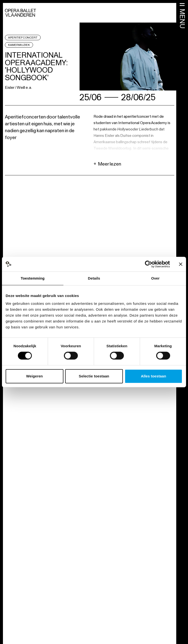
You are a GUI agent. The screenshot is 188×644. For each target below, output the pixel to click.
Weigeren (35, 376)
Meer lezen (107, 164)
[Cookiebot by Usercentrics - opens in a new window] (148, 264)
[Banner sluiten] (181, 264)
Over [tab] (155, 278)
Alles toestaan (154, 376)
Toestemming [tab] (33, 278)
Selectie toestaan (94, 376)
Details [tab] (94, 278)
